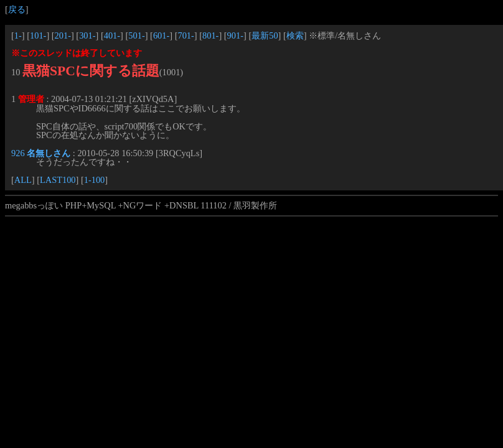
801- (210, 35)
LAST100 (58, 180)
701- (186, 35)
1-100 (95, 180)
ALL (23, 180)
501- (136, 35)
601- (161, 35)
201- (63, 35)
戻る (17, 9)
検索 (295, 35)
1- (18, 35)
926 (18, 153)
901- (235, 35)
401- (112, 35)
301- (87, 35)
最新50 (265, 35)
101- (38, 35)
